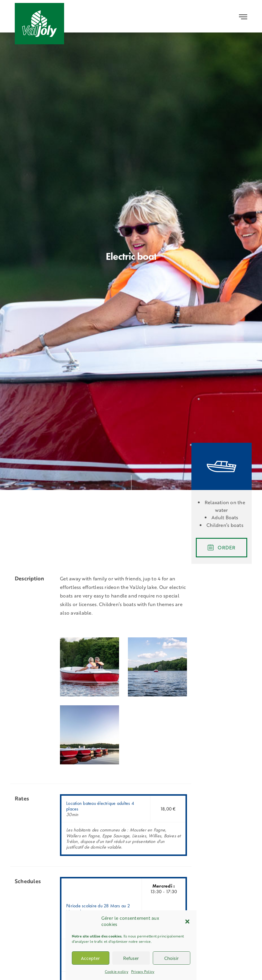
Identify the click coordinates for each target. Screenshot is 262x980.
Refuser (131, 958)
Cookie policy (117, 971)
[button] (187, 921)
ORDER (221, 548)
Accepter (90, 958)
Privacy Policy (143, 971)
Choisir (171, 958)
